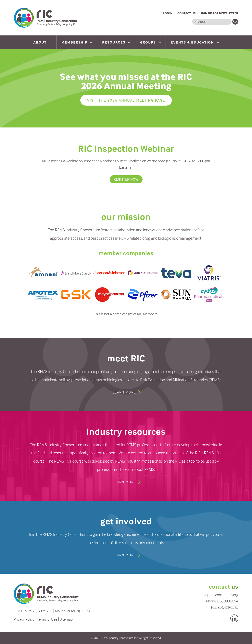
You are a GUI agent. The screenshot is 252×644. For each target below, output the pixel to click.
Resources (114, 42)
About (41, 42)
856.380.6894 (228, 601)
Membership (75, 42)
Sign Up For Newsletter (219, 13)
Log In (168, 13)
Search (235, 22)
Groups (149, 42)
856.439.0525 (228, 607)
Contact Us (186, 13)
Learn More (124, 392)
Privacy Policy (24, 619)
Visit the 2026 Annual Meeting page (126, 100)
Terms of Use (47, 619)
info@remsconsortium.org (218, 595)
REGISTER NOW (126, 179)
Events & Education (193, 42)
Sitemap (66, 619)
